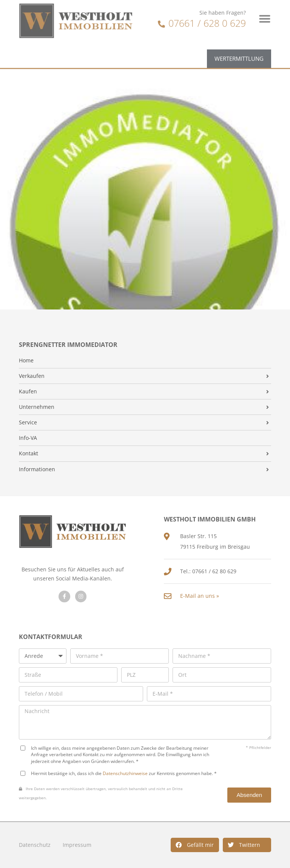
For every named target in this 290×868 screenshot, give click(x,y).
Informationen (37, 469)
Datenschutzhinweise (125, 773)
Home (26, 361)
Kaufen (28, 391)
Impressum (77, 845)
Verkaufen (32, 376)
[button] (195, 845)
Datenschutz (35, 845)
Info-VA (28, 438)
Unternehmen (37, 407)
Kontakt (29, 453)
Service (28, 422)
